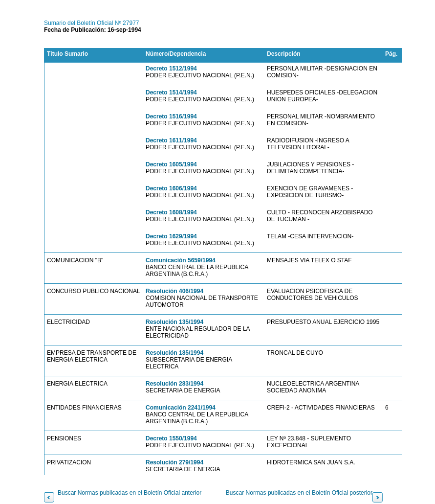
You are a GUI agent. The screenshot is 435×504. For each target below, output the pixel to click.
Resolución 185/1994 (174, 353)
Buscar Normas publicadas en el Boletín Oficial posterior (299, 493)
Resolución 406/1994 (174, 291)
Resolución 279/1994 (174, 462)
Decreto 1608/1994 (171, 212)
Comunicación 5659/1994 (181, 260)
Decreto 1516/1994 (171, 116)
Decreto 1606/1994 (171, 188)
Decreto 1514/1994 (171, 92)
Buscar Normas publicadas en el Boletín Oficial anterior (130, 493)
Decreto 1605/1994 (171, 164)
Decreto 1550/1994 (171, 438)
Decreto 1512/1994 (171, 69)
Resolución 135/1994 (174, 322)
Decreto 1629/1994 (171, 236)
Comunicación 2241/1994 (181, 408)
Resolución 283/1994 (174, 384)
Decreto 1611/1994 (171, 140)
